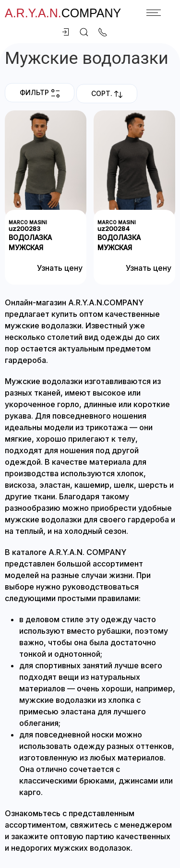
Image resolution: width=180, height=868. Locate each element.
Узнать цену (60, 268)
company (63, 13)
